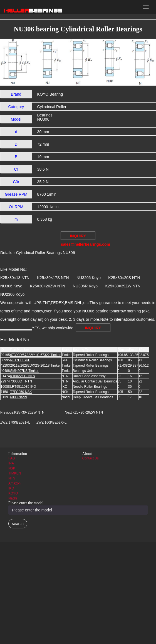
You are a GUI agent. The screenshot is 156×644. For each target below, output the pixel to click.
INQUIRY (93, 328)
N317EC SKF (20, 360)
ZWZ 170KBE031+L (15, 422)
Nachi (13, 498)
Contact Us (91, 458)
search (18, 524)
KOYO (13, 493)
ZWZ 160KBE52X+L (51, 422)
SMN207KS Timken (25, 371)
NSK (12, 468)
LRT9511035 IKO (23, 387)
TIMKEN (15, 473)
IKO (11, 488)
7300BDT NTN (21, 381)
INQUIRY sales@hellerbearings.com (78, 237)
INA (11, 463)
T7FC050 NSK (21, 392)
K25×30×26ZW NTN (29, 412)
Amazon (14, 483)
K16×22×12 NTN (23, 376)
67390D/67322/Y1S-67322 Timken (36, 355)
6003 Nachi (18, 397)
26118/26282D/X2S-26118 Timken (36, 365)
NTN (12, 478)
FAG (12, 458)
